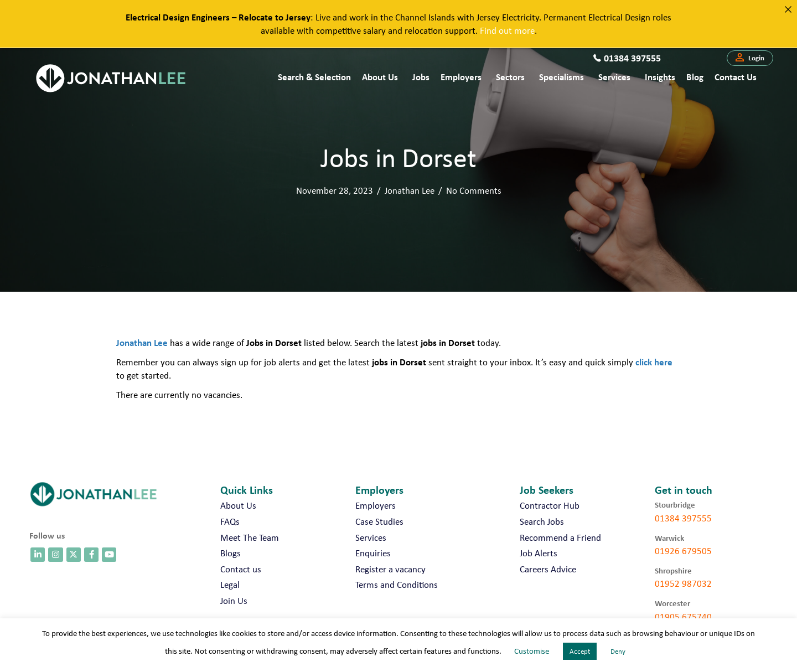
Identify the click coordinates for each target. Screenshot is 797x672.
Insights (660, 77)
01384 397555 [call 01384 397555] (683, 518)
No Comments (474, 190)
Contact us (736, 77)
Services (614, 77)
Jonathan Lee (410, 190)
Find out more (507, 30)
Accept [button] (580, 651)
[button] (750, 58)
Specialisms (561, 77)
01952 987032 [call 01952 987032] (683, 583)
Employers (461, 77)
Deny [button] (618, 651)
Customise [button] (532, 651)
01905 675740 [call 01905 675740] (683, 617)
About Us (380, 77)
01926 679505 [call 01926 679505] (683, 551)
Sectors (510, 77)
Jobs (421, 77)
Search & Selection (314, 77)
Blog (695, 77)
